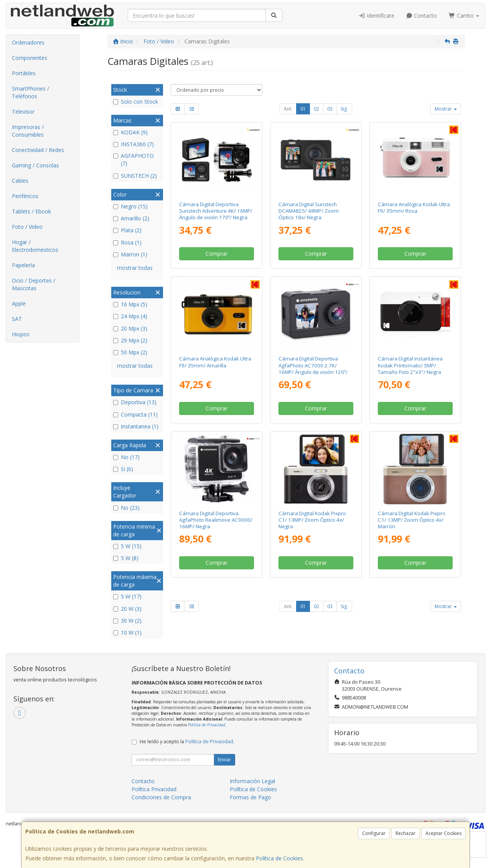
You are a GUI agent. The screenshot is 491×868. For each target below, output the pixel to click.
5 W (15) (127, 546)
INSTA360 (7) (133, 144)
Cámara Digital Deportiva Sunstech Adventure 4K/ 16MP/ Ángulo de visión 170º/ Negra (216, 211)
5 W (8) (126, 558)
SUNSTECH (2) (135, 176)
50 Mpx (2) (130, 352)
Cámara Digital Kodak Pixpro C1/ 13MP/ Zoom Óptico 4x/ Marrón (412, 520)
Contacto (422, 16)
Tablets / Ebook (31, 211)
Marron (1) (130, 254)
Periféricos (25, 196)
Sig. (344, 109)
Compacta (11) (135, 414)
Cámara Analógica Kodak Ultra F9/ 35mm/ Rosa (414, 207)
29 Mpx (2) (130, 340)
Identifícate (376, 16)
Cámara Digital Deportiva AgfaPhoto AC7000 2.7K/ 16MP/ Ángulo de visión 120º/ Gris (313, 369)
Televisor (23, 112)
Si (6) (123, 469)
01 (303, 109)
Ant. (288, 109)
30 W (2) (127, 621)
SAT (17, 319)
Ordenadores (28, 42)
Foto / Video (27, 227)
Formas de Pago (250, 797)
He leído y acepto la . (187, 742)
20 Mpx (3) (130, 328)
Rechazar (405, 833)
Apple (19, 303)
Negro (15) (130, 206)
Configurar (374, 833)
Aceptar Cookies (443, 833)
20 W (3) (127, 609)
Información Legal (252, 781)
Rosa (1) (127, 242)
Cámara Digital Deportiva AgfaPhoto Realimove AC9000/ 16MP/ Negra (216, 520)
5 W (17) (127, 596)
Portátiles (24, 73)
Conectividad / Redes (38, 150)
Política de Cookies (279, 858)
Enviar (224, 760)
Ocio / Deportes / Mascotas (34, 284)
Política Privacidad (154, 789)
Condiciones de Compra (161, 797)
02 (316, 109)
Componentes (30, 58)
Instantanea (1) (136, 426)
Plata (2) (127, 230)
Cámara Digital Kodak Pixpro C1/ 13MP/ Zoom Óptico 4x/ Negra (312, 520)
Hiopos (21, 334)
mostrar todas (135, 268)
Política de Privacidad (207, 725)
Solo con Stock (136, 102)
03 (330, 109)
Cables (20, 181)
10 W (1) (127, 632)
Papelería (23, 265)
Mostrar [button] (446, 109)
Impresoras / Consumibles (28, 131)
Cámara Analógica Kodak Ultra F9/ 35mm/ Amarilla (215, 362)
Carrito (464, 16)
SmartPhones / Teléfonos (30, 92)
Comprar (217, 254)
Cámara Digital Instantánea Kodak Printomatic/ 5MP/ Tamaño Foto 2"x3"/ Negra (410, 365)
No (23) (126, 508)
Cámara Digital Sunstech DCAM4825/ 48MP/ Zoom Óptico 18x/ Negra (309, 211)
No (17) (126, 457)
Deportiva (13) (135, 402)
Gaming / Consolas (35, 165)
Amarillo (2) (131, 218)
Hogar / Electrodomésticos (35, 246)
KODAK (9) (130, 132)
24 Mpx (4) (130, 316)
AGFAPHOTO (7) (133, 160)
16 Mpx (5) (130, 304)
